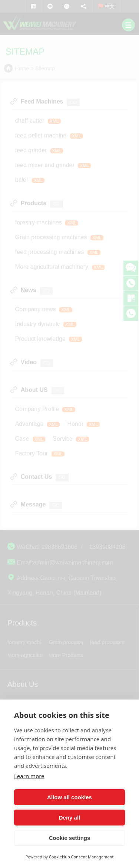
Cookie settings (70, 838)
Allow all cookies (69, 797)
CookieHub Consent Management (81, 857)
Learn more (29, 776)
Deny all (70, 818)
